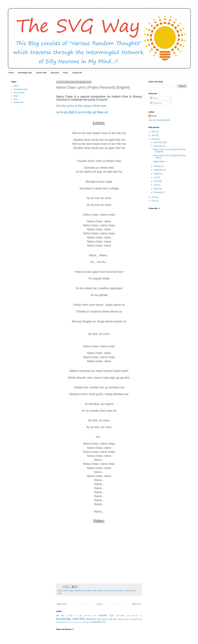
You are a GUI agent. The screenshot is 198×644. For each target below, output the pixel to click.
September (159, 170)
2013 (154, 139)
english (71, 591)
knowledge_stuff (67, 619)
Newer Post (62, 604)
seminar (85, 622)
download (135, 616)
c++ (76, 615)
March (157, 189)
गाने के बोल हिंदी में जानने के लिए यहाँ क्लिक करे (82, 113)
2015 (154, 132)
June (156, 181)
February (158, 192)
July (156, 177)
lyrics (109, 591)
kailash (89, 591)
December (158, 142)
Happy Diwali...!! (160, 161)
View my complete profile (159, 120)
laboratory (91, 619)
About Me (55, 73)
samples (77, 622)
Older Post (136, 604)
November (158, 146)
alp (57, 615)
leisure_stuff (102, 591)
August (157, 174)
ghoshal (78, 591)
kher (95, 591)
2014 (154, 135)
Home (11, 73)
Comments (156, 103)
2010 (154, 201)
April (156, 185)
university (96, 622)
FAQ (15, 99)
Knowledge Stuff (25, 73)
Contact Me (77, 73)
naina (114, 591)
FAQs (65, 73)
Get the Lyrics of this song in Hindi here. (82, 106)
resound (127, 591)
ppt (127, 619)
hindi (84, 591)
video (60, 593)
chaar (66, 591)
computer (103, 615)
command (87, 615)
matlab (120, 619)
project (120, 591)
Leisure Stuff (41, 73)
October (157, 166)
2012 (154, 197)
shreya (133, 591)
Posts (154, 98)
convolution (120, 615)
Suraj (154, 116)
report (69, 622)
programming (137, 619)
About (16, 96)
